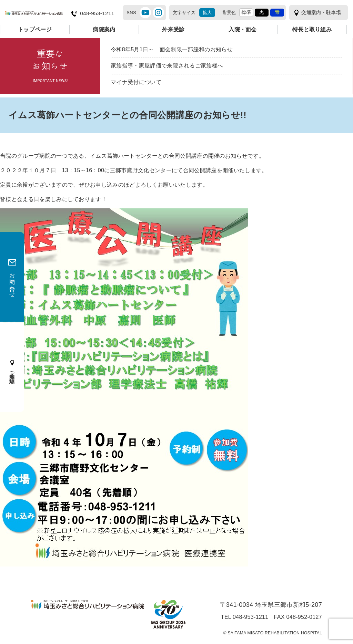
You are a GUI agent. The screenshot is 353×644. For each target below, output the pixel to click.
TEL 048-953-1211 (245, 617)
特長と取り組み (312, 29)
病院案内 (104, 29)
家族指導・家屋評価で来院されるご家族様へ (167, 66)
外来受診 (173, 29)
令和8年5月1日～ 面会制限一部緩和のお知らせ (172, 49)
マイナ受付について (136, 82)
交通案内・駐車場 (321, 13)
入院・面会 (243, 29)
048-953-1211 (97, 13)
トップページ (35, 29)
